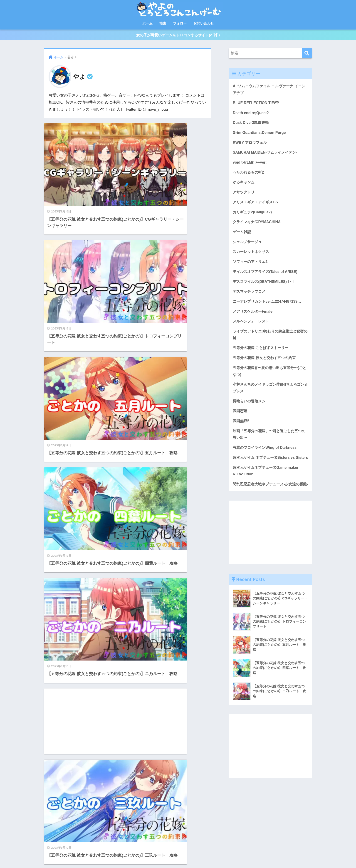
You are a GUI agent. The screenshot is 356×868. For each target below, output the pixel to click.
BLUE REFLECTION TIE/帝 (257, 104)
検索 (163, 23)
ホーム (147, 23)
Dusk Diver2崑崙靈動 (251, 125)
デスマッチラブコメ (250, 297)
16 (141, 793)
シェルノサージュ (248, 246)
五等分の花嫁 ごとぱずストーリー (262, 355)
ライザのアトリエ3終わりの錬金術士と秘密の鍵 (268, 341)
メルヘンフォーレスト (252, 328)
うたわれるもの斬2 (249, 175)
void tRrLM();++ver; (250, 165)
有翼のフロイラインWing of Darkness (266, 457)
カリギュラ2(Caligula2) (253, 216)
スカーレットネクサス (252, 257)
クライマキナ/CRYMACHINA (258, 226)
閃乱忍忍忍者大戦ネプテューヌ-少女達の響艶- (270, 505)
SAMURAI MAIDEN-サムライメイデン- (266, 155)
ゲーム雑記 (242, 236)
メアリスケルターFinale (254, 318)
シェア (127, 855)
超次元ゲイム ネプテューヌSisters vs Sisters (265, 471)
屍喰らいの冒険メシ (250, 410)
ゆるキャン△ (244, 186)
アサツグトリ (244, 196)
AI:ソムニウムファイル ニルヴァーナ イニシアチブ (269, 91)
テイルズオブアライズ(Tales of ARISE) (267, 277)
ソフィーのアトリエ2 (251, 267)
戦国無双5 (241, 430)
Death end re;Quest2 (251, 114)
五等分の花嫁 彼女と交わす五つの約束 (266, 365)
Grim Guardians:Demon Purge (260, 135)
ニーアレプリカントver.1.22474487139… (268, 307)
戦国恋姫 (240, 420)
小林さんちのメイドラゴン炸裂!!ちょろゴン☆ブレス (269, 396)
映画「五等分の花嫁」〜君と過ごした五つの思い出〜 (269, 444)
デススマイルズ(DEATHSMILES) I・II (265, 287)
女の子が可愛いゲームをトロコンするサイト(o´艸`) (178, 36)
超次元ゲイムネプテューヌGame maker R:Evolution (267, 488)
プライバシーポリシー (201, 855)
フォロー (180, 23)
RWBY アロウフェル (251, 145)
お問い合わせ (204, 23)
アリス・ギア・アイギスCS (257, 206)
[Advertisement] (171, 325)
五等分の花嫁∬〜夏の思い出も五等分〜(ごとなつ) (270, 379)
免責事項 (227, 855)
